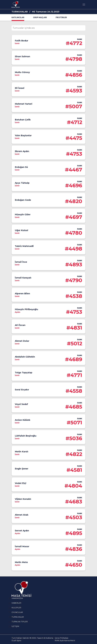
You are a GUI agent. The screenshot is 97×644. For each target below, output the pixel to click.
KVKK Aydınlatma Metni (65, 641)
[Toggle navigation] (84, 5)
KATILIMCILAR (18, 17)
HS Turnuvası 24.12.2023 (46, 12)
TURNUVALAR (20, 12)
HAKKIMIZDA (17, 598)
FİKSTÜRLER (61, 17)
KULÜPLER (16, 608)
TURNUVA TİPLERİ (20, 622)
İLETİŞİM (15, 626)
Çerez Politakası (62, 638)
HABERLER (16, 603)
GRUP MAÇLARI (40, 17)
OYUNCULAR (17, 612)
